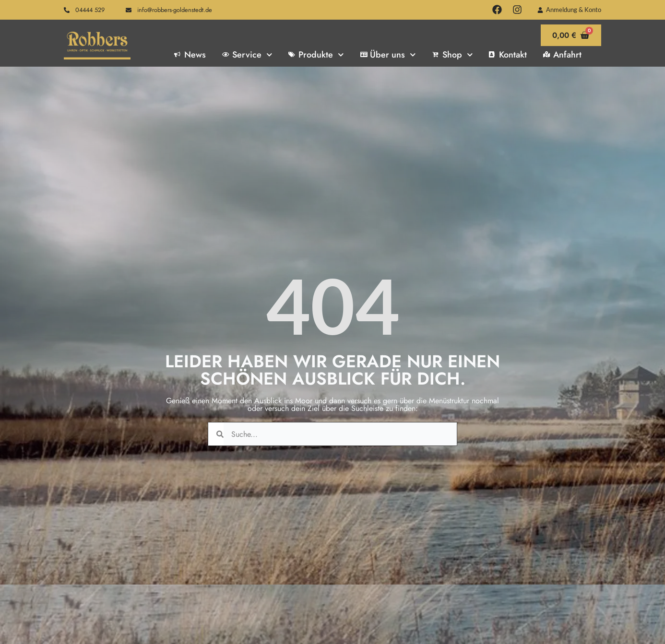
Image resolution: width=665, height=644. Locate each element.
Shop (452, 55)
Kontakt (508, 55)
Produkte (316, 55)
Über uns (388, 55)
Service (247, 55)
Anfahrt (562, 55)
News (190, 55)
